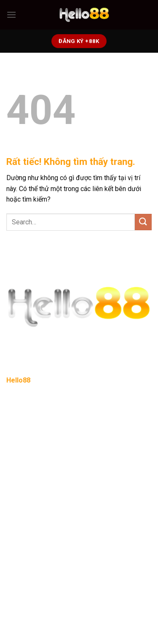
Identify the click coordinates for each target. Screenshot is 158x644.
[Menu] (11, 15)
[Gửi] (143, 222)
